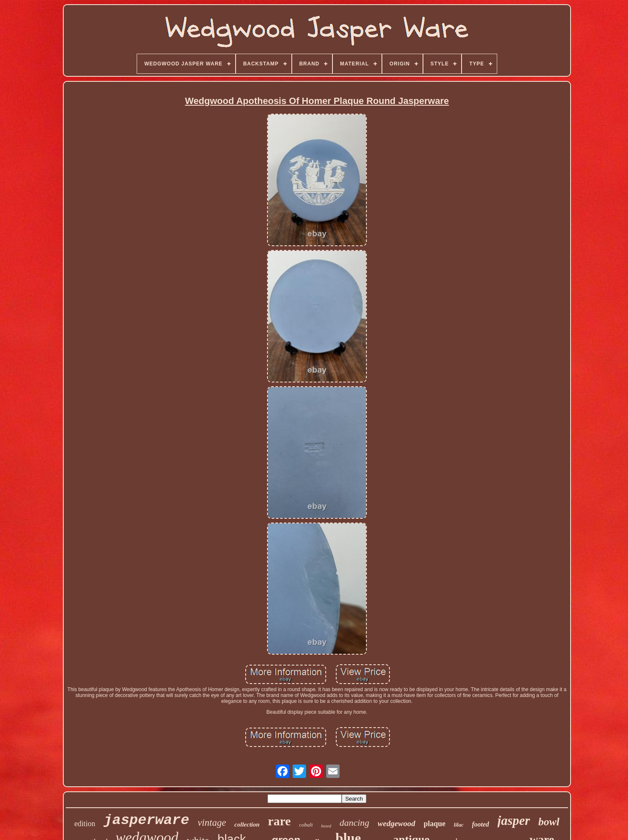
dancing (354, 823)
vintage (212, 823)
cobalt (306, 825)
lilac (459, 825)
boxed (326, 826)
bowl (549, 822)
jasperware (146, 820)
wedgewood (397, 823)
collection (247, 824)
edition (85, 824)
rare (279, 821)
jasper (514, 820)
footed (481, 824)
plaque (435, 824)
